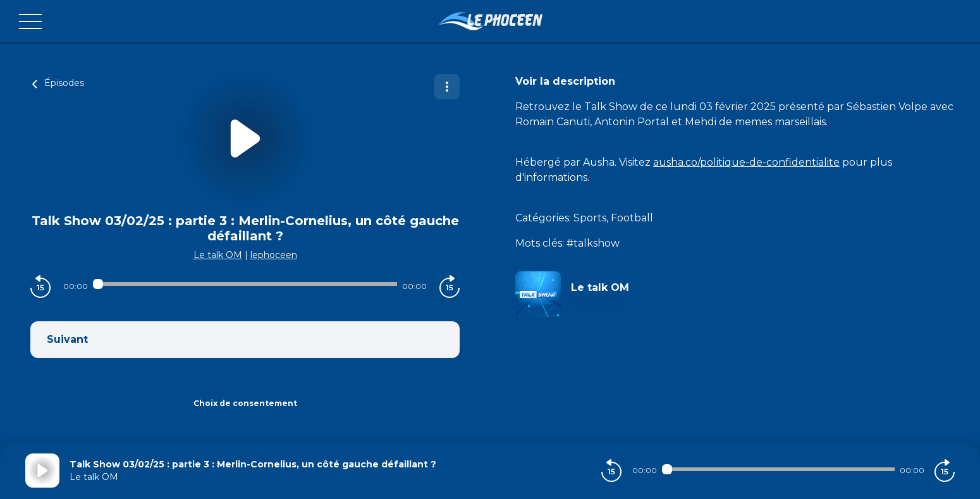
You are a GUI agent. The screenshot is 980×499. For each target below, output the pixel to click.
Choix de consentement (245, 403)
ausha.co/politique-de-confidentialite (746, 162)
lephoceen (274, 255)
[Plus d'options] (447, 87)
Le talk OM (218, 255)
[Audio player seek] (245, 284)
